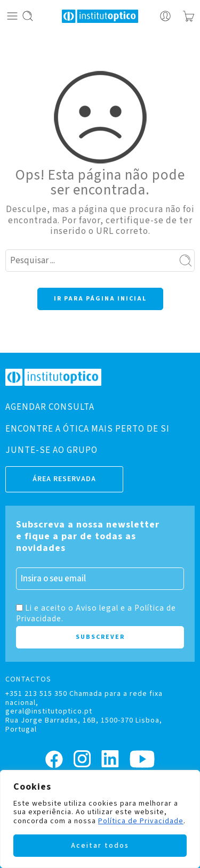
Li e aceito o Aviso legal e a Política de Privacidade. (96, 613)
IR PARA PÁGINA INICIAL (100, 299)
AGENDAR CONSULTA (50, 407)
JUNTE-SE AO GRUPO (51, 450)
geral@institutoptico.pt (49, 711)
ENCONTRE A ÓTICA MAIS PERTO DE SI (87, 429)
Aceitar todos (100, 846)
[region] (100, 819)
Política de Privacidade (141, 821)
